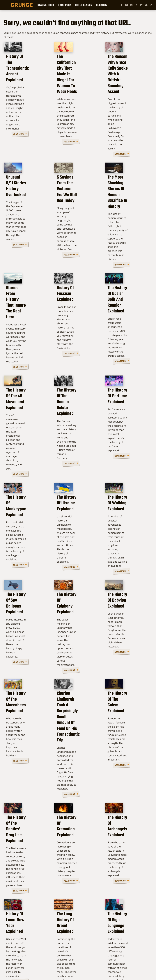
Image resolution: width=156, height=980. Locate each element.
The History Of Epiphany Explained (76, 515)
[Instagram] (132, 5)
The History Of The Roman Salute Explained (74, 351)
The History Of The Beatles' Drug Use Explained (24, 701)
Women (133, 956)
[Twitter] (136, 5)
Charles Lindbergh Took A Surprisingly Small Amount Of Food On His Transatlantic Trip (78, 606)
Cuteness (55, 956)
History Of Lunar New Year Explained (26, 786)
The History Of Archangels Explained (128, 698)
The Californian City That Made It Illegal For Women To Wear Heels (76, 83)
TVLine (44, 956)
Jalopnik (33, 956)
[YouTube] (127, 5)
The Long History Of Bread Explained (76, 786)
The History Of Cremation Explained (77, 698)
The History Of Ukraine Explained (74, 433)
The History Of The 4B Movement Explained (27, 348)
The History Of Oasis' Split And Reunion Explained (127, 263)
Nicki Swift (110, 956)
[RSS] (151, 5)
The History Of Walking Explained (126, 433)
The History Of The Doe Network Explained (24, 872)
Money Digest (95, 956)
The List (122, 956)
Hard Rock (65, 5)
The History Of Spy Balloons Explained (25, 515)
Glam (66, 956)
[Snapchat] (146, 5)
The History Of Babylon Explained (125, 515)
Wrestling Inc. (78, 960)
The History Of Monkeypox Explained (27, 433)
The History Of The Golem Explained (125, 598)
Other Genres (84, 5)
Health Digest (78, 956)
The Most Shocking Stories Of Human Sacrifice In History (126, 175)
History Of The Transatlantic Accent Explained (26, 80)
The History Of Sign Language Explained (127, 786)
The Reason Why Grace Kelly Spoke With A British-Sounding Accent (125, 83)
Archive (74, 936)
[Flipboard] (141, 5)
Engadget (21, 956)
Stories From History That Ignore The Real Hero (26, 263)
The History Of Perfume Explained (126, 348)
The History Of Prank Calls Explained (127, 869)
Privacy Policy (88, 936)
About (63, 936)
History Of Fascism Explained (75, 260)
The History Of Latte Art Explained (76, 869)
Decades (101, 5)
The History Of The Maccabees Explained (27, 598)
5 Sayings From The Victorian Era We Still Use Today (77, 175)
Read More (40, 127)
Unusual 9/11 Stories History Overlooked (26, 172)
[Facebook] (122, 5)
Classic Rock (46, 5)
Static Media (62, 942)
